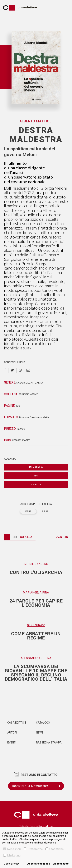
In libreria (36, 467)
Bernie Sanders (36, 564)
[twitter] (12, 371)
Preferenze (33, 849)
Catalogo (43, 723)
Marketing (12, 855)
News (40, 733)
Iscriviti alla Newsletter (38, 786)
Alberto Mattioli (36, 121)
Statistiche (55, 849)
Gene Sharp (36, 625)
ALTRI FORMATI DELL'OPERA (36, 504)
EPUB (28, 511)
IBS (36, 476)
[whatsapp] (20, 371)
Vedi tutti (62, 537)
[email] (28, 371)
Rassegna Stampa (49, 743)
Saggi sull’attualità (30, 383)
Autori (12, 733)
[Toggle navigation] (64, 7)
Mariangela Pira (36, 593)
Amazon (36, 485)
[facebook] (6, 371)
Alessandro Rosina (36, 658)
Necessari (12, 849)
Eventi (12, 743)
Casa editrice (17, 723)
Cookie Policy (12, 864)
